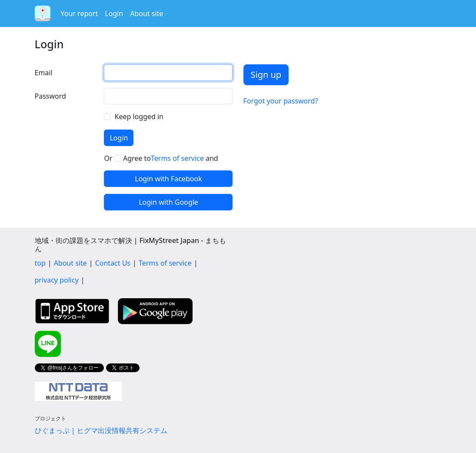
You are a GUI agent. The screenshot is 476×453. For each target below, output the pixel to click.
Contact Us (113, 263)
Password (50, 96)
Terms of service (177, 158)
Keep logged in (139, 117)
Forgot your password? (281, 101)
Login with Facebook (168, 179)
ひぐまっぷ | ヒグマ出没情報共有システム (101, 430)
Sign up (266, 75)
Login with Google (168, 202)
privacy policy (57, 280)
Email (44, 73)
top (40, 263)
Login (114, 13)
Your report (80, 13)
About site (146, 13)
